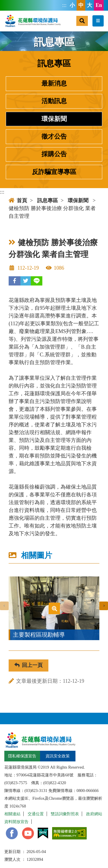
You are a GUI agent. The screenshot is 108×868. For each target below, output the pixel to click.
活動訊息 (54, 101)
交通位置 (36, 814)
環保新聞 (54, 119)
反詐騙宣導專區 (54, 172)
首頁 (18, 201)
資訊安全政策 (58, 756)
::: (64, 5)
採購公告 (54, 154)
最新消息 (54, 84)
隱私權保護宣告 (22, 756)
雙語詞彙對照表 (65, 814)
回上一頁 (29, 665)
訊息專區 (48, 201)
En (99, 5)
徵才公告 (54, 137)
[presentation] (4, 606)
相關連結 (12, 814)
